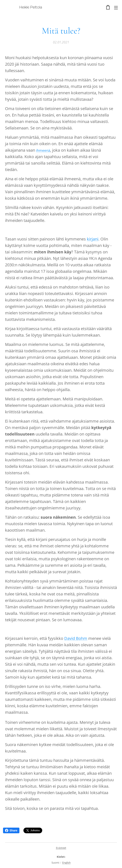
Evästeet (61, 848)
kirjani (93, 239)
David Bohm (76, 638)
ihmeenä (43, 150)
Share (11, 830)
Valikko (116, 8)
